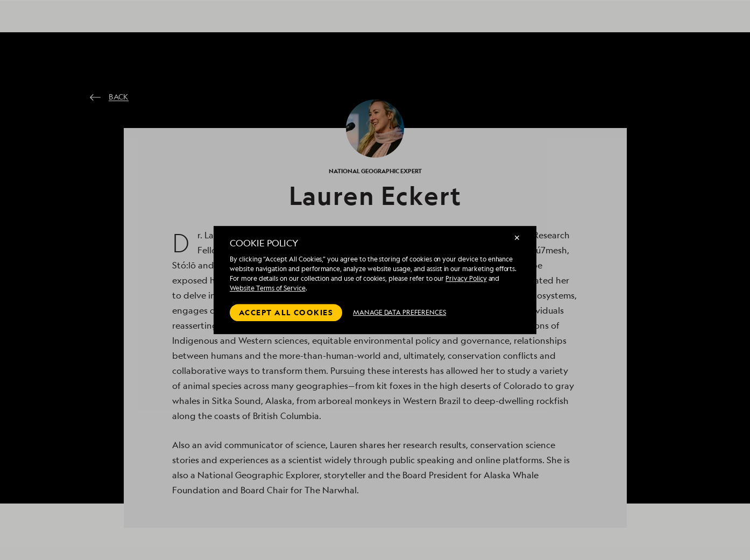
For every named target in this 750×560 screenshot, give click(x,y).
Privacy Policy (466, 278)
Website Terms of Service (268, 288)
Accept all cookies (286, 312)
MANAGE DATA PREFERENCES (399, 312)
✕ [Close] (517, 238)
